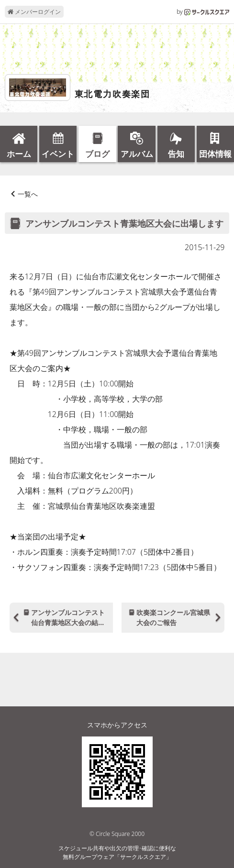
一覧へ (28, 194)
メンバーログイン (34, 12)
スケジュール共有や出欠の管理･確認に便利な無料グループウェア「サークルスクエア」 (117, 852)
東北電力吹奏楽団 (112, 94)
